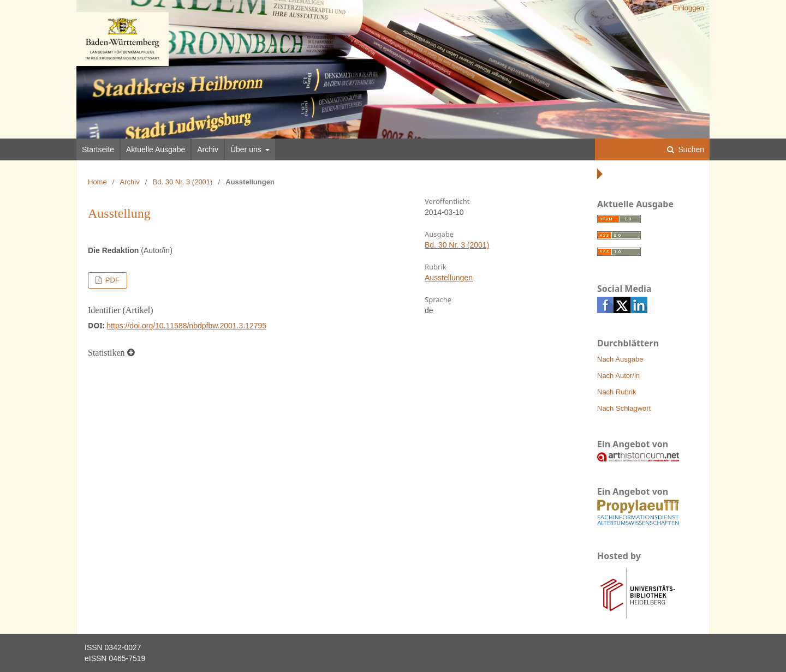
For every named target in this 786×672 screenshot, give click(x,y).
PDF (111, 280)
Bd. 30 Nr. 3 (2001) (183, 182)
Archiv (208, 149)
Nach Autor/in (618, 376)
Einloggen (688, 8)
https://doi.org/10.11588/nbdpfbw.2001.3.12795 (186, 326)
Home (97, 182)
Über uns (247, 149)
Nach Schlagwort (624, 408)
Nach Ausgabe (620, 359)
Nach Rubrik (617, 392)
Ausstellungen (449, 278)
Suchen (690, 149)
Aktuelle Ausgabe (156, 149)
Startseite (98, 149)
